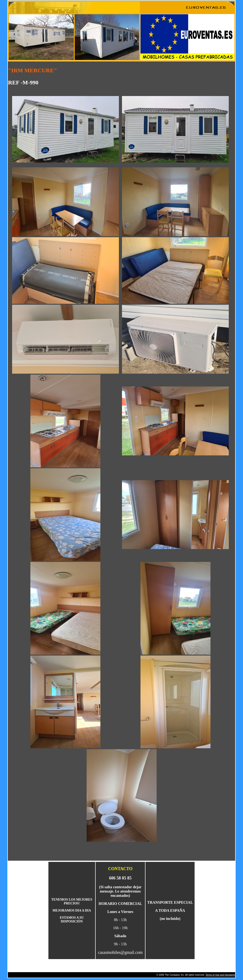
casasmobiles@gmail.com (120, 952)
